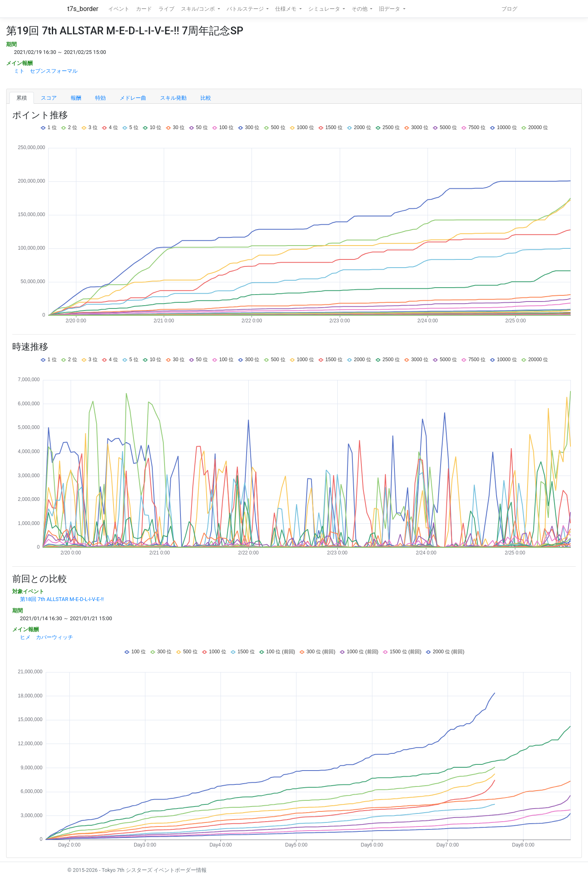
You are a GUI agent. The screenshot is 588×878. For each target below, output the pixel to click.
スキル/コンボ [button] (198, 9)
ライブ (166, 9)
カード (144, 9)
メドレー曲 (133, 98)
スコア (49, 98)
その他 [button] (360, 9)
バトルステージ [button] (246, 9)
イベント (119, 9)
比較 (206, 98)
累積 (22, 98)
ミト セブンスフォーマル (46, 71)
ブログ (509, 9)
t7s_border (83, 9)
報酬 (76, 98)
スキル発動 (173, 98)
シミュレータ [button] (325, 9)
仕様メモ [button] (286, 9)
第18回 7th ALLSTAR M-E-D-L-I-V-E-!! (62, 599)
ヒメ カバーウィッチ (47, 637)
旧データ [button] (390, 9)
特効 (100, 98)
